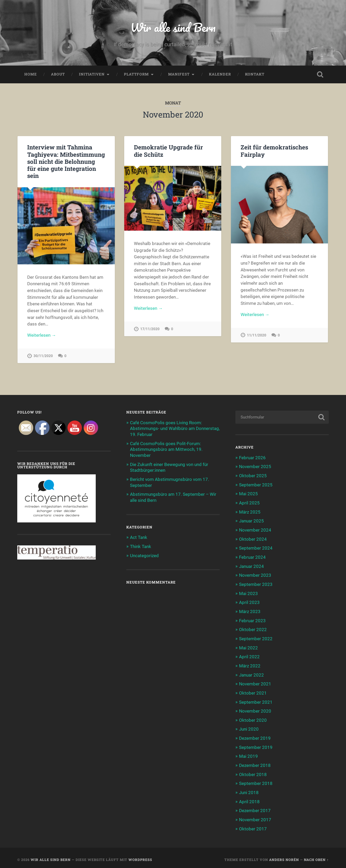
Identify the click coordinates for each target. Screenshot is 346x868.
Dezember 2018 (255, 762)
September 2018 (256, 780)
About (58, 75)
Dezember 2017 (255, 807)
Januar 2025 (251, 521)
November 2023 (255, 575)
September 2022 (256, 637)
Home (31, 75)
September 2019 (256, 744)
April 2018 (249, 798)
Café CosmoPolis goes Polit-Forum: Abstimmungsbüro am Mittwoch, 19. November (166, 450)
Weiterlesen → (42, 336)
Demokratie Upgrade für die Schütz (168, 151)
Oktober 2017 (253, 825)
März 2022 (250, 664)
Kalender (220, 75)
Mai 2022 (248, 646)
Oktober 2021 (253, 691)
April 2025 (249, 503)
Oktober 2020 (253, 718)
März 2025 (250, 512)
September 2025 (256, 485)
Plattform (136, 75)
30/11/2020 (43, 357)
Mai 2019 (248, 753)
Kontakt (255, 75)
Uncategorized (144, 555)
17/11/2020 (150, 330)
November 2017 (255, 816)
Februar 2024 (252, 557)
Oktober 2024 (253, 539)
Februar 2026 (252, 458)
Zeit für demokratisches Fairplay (274, 151)
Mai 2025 (248, 494)
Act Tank (139, 537)
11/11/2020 (257, 336)
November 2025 (255, 467)
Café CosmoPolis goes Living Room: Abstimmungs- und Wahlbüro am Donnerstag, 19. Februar (175, 429)
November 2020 (255, 709)
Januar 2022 (251, 673)
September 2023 (256, 584)
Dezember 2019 (255, 736)
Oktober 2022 (253, 628)
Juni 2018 (249, 789)
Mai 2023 (248, 592)
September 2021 (256, 700)
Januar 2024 (251, 566)
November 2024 (255, 530)
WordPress (140, 856)
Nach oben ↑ (316, 856)
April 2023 (249, 601)
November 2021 (255, 682)
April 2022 (249, 655)
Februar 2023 (252, 619)
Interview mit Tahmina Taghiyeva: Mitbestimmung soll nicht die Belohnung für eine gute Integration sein (66, 162)
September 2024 (256, 548)
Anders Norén (284, 856)
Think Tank (141, 546)
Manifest (179, 75)
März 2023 (250, 610)
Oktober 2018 (253, 771)
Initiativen (92, 75)
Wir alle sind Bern (173, 28)
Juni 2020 (249, 726)
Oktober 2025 (253, 476)
